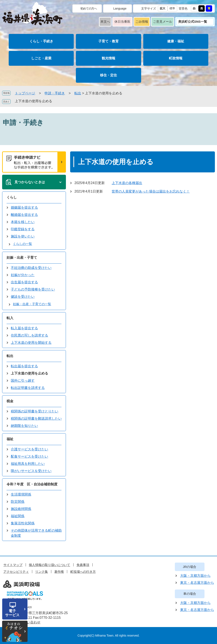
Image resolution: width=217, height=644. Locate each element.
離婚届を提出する (24, 215)
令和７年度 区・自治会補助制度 (32, 484)
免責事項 (83, 565)
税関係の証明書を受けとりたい (35, 411)
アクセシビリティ (16, 572)
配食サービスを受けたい (29, 456)
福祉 (10, 439)
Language (120, 8)
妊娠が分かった (23, 275)
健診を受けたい (23, 297)
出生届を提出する (24, 282)
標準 (172, 8)
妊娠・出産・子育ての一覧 (32, 304)
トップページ (25, 93)
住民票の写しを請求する (29, 335)
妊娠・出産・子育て (22, 258)
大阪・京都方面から (195, 576)
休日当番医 (122, 22)
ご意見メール (163, 22)
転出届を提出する (24, 366)
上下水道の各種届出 (127, 183)
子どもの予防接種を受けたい (33, 289)
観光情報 (108, 58)
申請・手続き (55, 93)
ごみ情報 (142, 22)
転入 (10, 318)
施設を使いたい (23, 236)
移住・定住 (108, 75)
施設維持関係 (21, 509)
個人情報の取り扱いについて (49, 565)
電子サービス (12, 613)
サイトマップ (13, 565)
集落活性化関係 (23, 523)
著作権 (59, 572)
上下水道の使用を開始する (31, 343)
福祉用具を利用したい (28, 464)
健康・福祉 (176, 41)
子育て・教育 (108, 41)
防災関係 (18, 502)
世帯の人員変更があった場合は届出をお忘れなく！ (151, 191)
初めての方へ (89, 8)
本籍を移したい (23, 222)
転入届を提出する (24, 328)
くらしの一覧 (22, 244)
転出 (78, 93)
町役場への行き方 (83, 572)
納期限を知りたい (24, 426)
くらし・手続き (41, 41)
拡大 (163, 8)
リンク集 (42, 572)
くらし (12, 197)
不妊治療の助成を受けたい (31, 268)
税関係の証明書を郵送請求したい (36, 418)
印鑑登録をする (23, 229)
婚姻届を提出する (24, 207)
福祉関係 (18, 516)
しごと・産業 (41, 58)
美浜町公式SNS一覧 (193, 22)
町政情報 (176, 58)
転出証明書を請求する (28, 388)
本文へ (105, 22)
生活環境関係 (21, 494)
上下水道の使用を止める (33, 101)
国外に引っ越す (23, 381)
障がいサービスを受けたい (31, 471)
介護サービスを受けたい (29, 449)
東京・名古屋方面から (197, 583)
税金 (10, 401)
